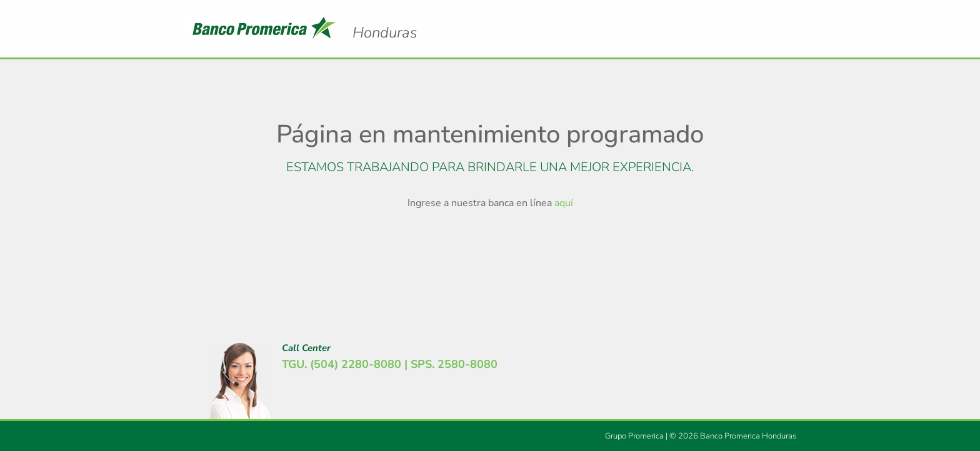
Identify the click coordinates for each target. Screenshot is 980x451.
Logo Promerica (385, 22)
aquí (564, 203)
